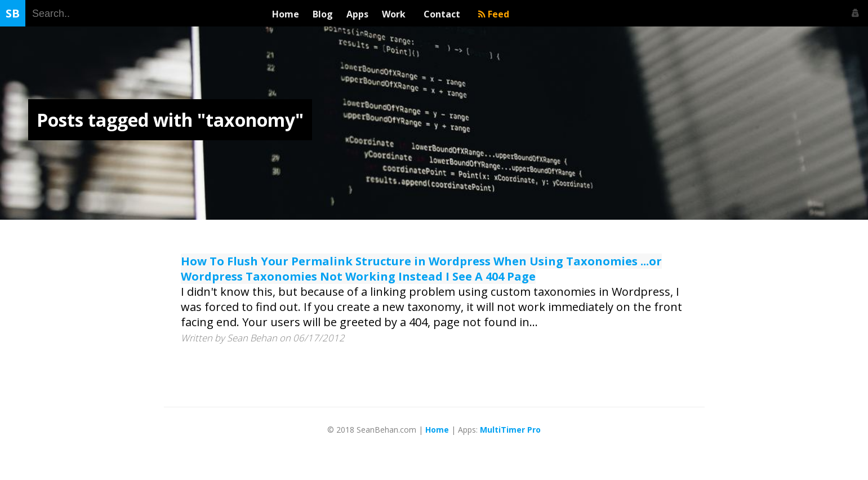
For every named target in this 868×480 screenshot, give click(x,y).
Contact (444, 14)
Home (286, 14)
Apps (357, 14)
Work (396, 14)
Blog (323, 14)
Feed (494, 14)
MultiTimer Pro (510, 430)
